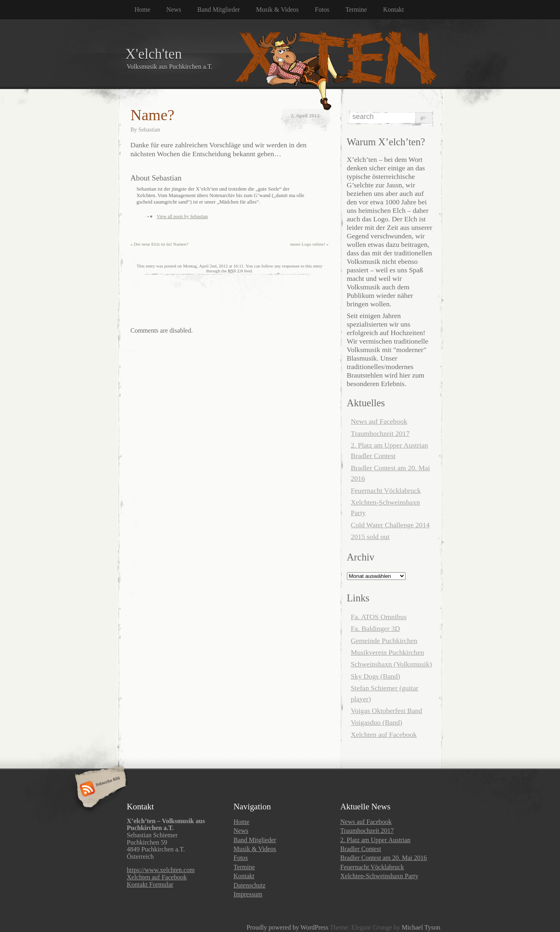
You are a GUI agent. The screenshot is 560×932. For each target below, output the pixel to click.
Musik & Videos (277, 10)
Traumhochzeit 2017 (380, 433)
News (174, 10)
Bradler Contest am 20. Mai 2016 (384, 858)
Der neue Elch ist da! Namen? (160, 244)
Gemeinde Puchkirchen (384, 641)
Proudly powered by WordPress (287, 927)
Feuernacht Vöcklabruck (386, 490)
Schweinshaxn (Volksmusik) (392, 664)
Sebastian (149, 130)
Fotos (322, 10)
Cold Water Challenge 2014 (390, 525)
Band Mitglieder (219, 10)
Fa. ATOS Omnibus (379, 617)
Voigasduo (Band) (377, 722)
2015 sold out (370, 537)
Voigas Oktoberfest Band (387, 711)
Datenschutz (250, 885)
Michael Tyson (421, 927)
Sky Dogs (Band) (376, 676)
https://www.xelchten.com (161, 870)
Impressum (248, 894)
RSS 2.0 (236, 271)
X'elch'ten (154, 54)
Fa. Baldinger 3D (376, 628)
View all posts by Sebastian (183, 217)
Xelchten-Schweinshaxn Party (379, 876)
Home (143, 10)
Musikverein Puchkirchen (388, 652)
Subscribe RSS (99, 790)
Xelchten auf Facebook (384, 735)
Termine (356, 10)
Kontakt (393, 10)
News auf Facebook (379, 421)
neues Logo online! (310, 244)
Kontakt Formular (150, 884)
